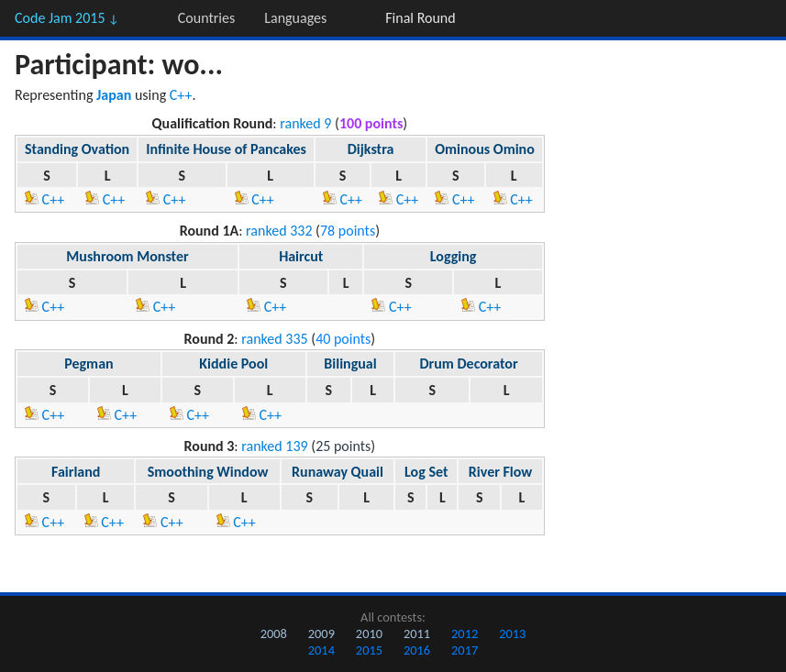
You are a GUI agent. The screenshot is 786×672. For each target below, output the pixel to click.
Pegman (89, 364)
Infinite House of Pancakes (226, 149)
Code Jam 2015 (67, 18)
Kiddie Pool (233, 364)
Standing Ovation (77, 149)
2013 (512, 633)
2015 (369, 650)
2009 (321, 633)
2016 (417, 650)
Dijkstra (371, 149)
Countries (206, 18)
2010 (369, 633)
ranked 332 (279, 231)
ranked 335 (274, 339)
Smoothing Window (208, 472)
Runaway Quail (338, 472)
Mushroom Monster (127, 256)
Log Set (426, 472)
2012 (465, 633)
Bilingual (350, 364)
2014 (321, 650)
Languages (295, 18)
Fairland (76, 472)
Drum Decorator (469, 364)
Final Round (420, 18)
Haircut (301, 256)
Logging (454, 256)
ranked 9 (305, 123)
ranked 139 (274, 446)
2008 (274, 633)
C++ (181, 95)
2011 (417, 633)
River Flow (500, 472)
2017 (465, 650)
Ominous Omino (485, 149)
